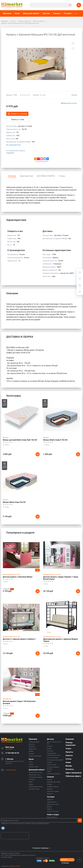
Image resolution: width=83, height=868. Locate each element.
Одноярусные (7, 699)
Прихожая (7, 13)
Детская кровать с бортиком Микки (18, 577)
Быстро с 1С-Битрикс (65, 860)
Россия (74, 95)
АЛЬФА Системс (15, 866)
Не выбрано (10, 749)
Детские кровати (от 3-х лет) (11, 574)
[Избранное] (80, 279)
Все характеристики (13, 145)
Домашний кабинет (31, 13)
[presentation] (15, 836)
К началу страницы (41, 848)
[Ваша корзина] (80, 272)
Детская (46, 13)
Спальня (57, 13)
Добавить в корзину (17, 114)
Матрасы (6, 438)
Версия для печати (70, 103)
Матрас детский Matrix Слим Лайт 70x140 (20, 440)
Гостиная (68, 13)
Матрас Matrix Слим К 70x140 (55, 440)
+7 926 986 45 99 (12, 753)
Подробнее (10, 153)
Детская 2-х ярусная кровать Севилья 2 (19, 639)
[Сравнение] (80, 285)
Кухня (17, 13)
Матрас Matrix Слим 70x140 (14, 502)
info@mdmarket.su (11, 770)
